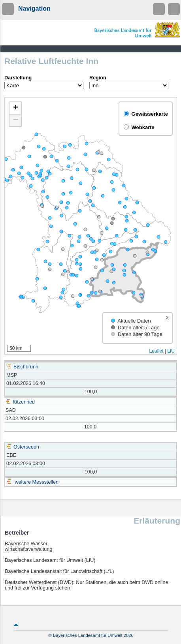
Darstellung (18, 78)
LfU (171, 351)
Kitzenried (20, 402)
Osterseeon (23, 447)
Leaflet (156, 351)
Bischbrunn (22, 367)
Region (98, 78)
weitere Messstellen (37, 482)
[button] (15, 108)
